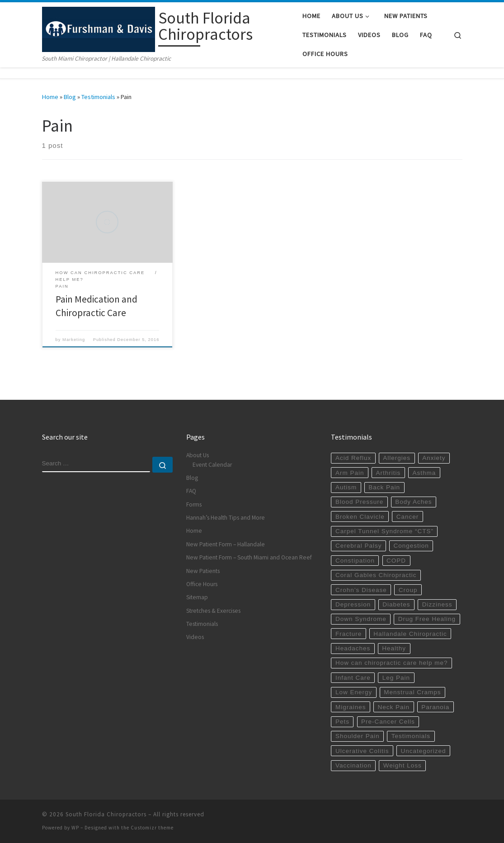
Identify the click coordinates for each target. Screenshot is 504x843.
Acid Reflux (353, 458)
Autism (346, 487)
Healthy (394, 648)
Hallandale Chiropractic (410, 634)
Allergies (397, 458)
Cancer (408, 517)
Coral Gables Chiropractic (376, 575)
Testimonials (98, 97)
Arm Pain (350, 473)
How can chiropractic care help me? (392, 663)
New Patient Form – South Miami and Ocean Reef (249, 557)
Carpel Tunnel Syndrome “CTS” (384, 531)
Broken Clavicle (360, 517)
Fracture (349, 634)
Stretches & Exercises (213, 611)
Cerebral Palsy (359, 546)
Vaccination (353, 765)
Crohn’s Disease (361, 590)
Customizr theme (152, 828)
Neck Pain (394, 707)
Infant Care (353, 678)
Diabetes (396, 604)
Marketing (74, 340)
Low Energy (354, 692)
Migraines (351, 707)
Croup (408, 590)
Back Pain (384, 487)
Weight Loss (403, 765)
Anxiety (434, 458)
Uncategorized (424, 751)
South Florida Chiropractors (106, 814)
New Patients (203, 571)
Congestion (411, 546)
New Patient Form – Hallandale (226, 544)
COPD (396, 561)
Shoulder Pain (358, 736)
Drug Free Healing (427, 619)
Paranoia (435, 707)
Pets (342, 722)
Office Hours (202, 584)
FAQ (191, 491)
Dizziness (437, 604)
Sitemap (197, 597)
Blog (70, 97)
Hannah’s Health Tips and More (226, 518)
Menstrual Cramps (412, 692)
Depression (353, 604)
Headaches (353, 648)
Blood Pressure (359, 502)
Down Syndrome (361, 619)
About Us (198, 455)
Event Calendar (212, 465)
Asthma (424, 473)
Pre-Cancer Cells (388, 722)
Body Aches (413, 502)
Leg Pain (396, 678)
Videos (195, 637)
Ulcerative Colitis (362, 751)
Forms (194, 504)
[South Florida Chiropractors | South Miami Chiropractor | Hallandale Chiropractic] (99, 28)
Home (50, 97)
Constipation (355, 561)
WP (75, 828)
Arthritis (389, 473)
